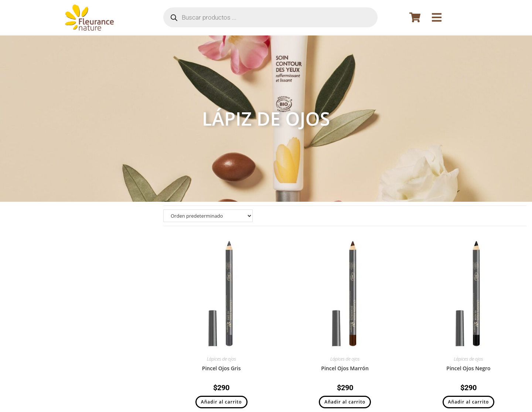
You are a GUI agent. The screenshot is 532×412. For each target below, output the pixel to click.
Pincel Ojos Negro (468, 368)
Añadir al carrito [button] (221, 402)
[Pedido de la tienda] (208, 216)
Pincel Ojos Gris (221, 368)
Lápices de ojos (221, 359)
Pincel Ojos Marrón (345, 368)
